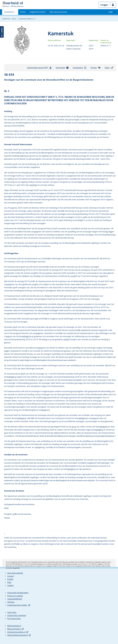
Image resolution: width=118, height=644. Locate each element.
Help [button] (111, 12)
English (10, 579)
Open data (12, 612)
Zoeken (10, 585)
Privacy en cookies (15, 596)
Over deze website (15, 573)
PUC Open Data (14, 619)
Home (23, 12)
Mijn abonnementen (59, 12)
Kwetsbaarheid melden (17, 605)
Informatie (62, 68)
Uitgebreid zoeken (38, 12)
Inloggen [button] (104, 5)
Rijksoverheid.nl (14, 629)
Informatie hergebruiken (18, 593)
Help (9, 582)
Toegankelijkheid (15, 599)
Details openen (2, 32)
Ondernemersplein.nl (16, 632)
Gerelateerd (80, 68)
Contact (11, 576)
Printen (96, 68)
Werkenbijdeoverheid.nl (18, 635)
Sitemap (11, 602)
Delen (109, 68)
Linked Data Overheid (17, 615)
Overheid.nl (9, 13)
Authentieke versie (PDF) (39, 68)
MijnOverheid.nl (14, 626)
